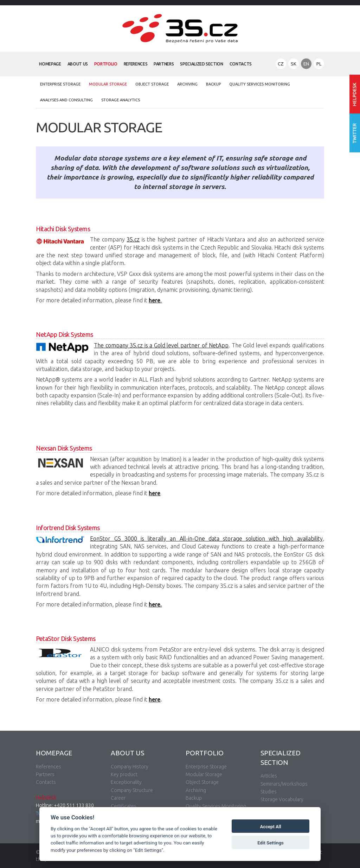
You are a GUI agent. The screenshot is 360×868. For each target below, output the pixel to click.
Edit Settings (271, 843)
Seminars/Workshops (284, 784)
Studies (269, 792)
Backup (213, 84)
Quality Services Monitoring (260, 84)
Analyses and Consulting (66, 100)
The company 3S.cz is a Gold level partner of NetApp (161, 345)
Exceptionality (126, 782)
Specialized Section (201, 64)
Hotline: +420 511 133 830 (65, 805)
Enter (355, 94)
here (155, 493)
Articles (269, 776)
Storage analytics (121, 100)
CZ (281, 64)
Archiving (187, 84)
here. (155, 604)
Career (118, 798)
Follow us (355, 133)
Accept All (271, 827)
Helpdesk (46, 798)
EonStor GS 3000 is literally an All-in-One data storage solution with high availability (206, 539)
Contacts (241, 64)
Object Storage (152, 84)
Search (262, 64)
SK (294, 64)
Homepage (50, 64)
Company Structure (132, 790)
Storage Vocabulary (282, 799)
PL (319, 64)
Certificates (124, 806)
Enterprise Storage (60, 84)
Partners (164, 64)
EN (306, 64)
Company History (130, 767)
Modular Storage (108, 84)
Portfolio (106, 64)
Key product (124, 774)
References (136, 64)
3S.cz (133, 239)
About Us (78, 64)
